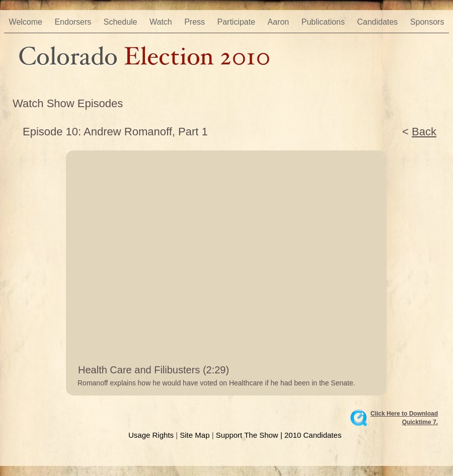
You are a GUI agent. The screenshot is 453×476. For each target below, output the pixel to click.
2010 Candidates (313, 435)
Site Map (195, 435)
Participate (238, 22)
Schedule (122, 22)
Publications (324, 22)
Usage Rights (151, 435)
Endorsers (74, 22)
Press (196, 22)
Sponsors (427, 22)
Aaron (280, 22)
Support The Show (247, 435)
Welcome (27, 22)
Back (424, 132)
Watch (162, 22)
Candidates (378, 22)
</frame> (343, 370)
